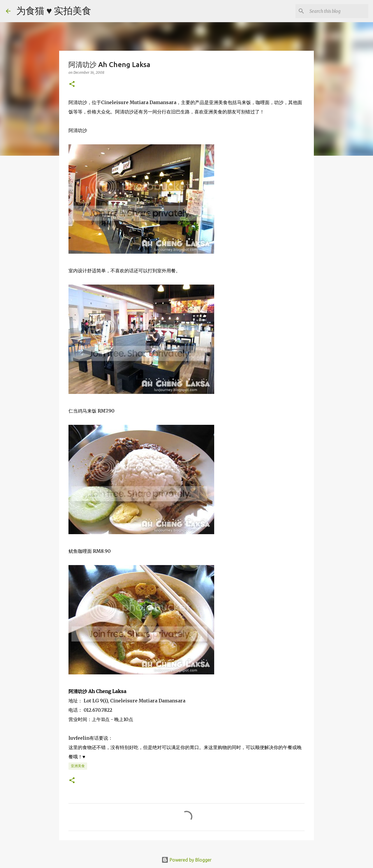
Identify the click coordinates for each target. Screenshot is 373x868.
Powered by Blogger (186, 860)
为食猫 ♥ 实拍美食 (54, 10)
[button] (72, 84)
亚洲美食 (78, 766)
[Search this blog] (338, 11)
